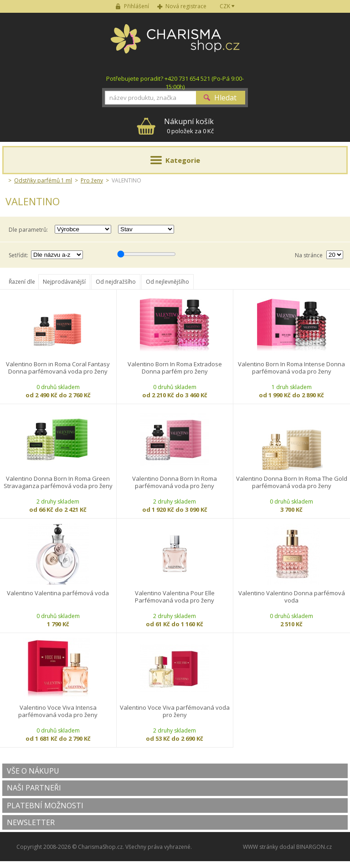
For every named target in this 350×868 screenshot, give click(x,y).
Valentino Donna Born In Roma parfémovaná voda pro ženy (175, 482)
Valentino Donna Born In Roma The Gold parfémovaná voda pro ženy (292, 482)
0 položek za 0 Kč (189, 126)
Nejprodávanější (64, 282)
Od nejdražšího (116, 282)
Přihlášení (136, 6)
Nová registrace (186, 6)
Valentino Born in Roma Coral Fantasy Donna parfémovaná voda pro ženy (58, 368)
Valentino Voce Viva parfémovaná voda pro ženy (175, 711)
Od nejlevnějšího (167, 282)
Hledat (225, 98)
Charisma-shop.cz (175, 44)
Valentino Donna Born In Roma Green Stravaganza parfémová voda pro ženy (58, 482)
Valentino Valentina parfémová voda (58, 593)
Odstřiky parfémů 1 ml (43, 180)
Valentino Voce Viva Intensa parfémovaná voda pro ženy (58, 711)
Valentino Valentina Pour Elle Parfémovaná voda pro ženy (175, 597)
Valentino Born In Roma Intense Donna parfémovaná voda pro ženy (291, 368)
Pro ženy (92, 180)
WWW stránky (260, 847)
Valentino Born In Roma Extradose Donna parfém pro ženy (175, 368)
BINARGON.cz (314, 847)
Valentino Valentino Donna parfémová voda (292, 597)
